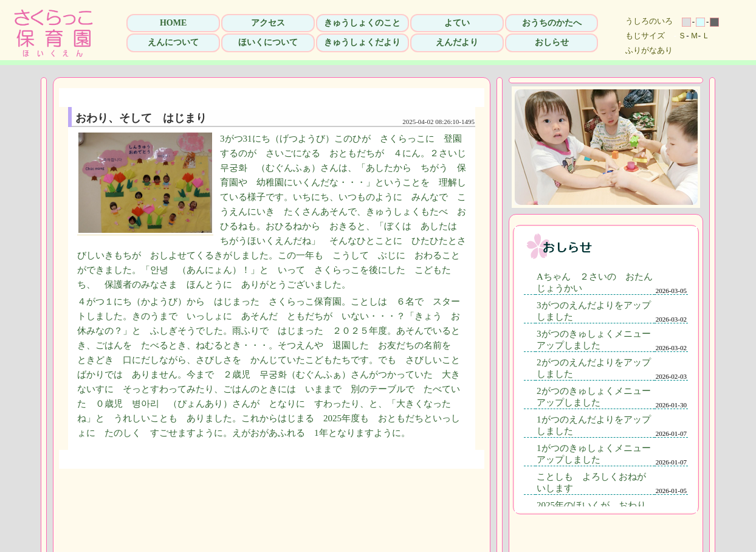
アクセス (268, 23)
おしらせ (552, 42)
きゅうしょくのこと (362, 23)
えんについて (173, 42)
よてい (457, 23)
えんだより (457, 42)
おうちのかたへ (552, 23)
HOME (173, 23)
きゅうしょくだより (362, 42)
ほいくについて (268, 42)
